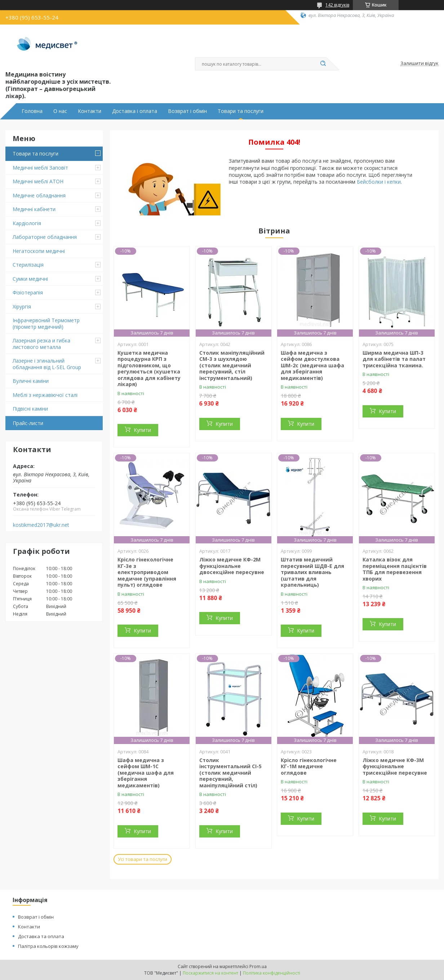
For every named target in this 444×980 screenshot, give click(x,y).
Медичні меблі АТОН (38, 181)
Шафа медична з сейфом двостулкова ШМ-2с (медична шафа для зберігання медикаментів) (312, 365)
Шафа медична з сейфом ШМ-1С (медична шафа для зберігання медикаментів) (146, 773)
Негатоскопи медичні (39, 251)
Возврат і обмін (187, 111)
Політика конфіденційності (272, 973)
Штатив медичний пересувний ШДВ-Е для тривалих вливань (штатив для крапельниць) (312, 572)
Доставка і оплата (135, 111)
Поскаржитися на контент (210, 973)
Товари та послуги (241, 111)
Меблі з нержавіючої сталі (45, 395)
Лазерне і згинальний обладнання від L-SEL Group (47, 364)
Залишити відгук (419, 64)
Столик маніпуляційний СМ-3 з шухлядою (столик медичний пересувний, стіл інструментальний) (232, 365)
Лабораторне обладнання (45, 237)
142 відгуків (337, 5)
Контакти (90, 111)
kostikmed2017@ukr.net (41, 525)
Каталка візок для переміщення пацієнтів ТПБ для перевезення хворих (395, 569)
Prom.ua (258, 966)
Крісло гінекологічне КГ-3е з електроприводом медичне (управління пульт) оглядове (147, 572)
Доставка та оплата (41, 936)
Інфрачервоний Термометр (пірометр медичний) (46, 323)
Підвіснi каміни (30, 409)
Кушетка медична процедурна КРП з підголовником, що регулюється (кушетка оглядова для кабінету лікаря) (149, 369)
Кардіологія (27, 223)
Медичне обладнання (39, 195)
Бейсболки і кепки (379, 182)
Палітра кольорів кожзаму (48, 946)
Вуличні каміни (31, 381)
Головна (32, 111)
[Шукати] (323, 64)
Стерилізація (28, 265)
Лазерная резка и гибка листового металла (41, 344)
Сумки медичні (30, 279)
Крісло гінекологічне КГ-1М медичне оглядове (309, 766)
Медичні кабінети (34, 209)
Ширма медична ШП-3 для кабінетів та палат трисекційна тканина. (394, 359)
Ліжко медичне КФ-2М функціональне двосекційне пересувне (232, 566)
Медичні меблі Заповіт (40, 168)
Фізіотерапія (28, 292)
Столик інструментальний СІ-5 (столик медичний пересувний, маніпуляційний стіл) (230, 773)
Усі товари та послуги (143, 859)
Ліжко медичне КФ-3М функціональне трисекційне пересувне (395, 766)
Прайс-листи (28, 423)
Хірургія (22, 307)
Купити (142, 430)
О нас (60, 111)
